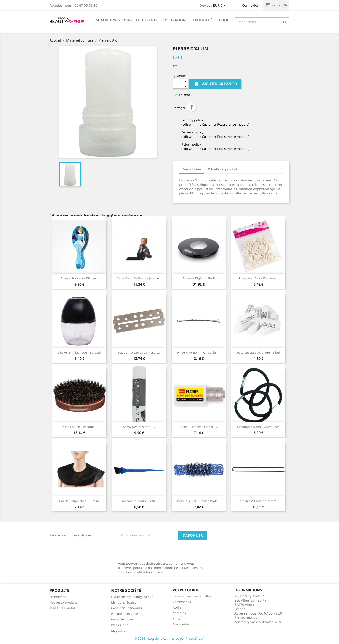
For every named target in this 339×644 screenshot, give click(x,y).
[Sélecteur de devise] (220, 6)
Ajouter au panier (215, 84)
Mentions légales (124, 602)
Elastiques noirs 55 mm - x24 (258, 427)
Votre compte (186, 590)
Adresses (179, 613)
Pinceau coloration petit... (139, 501)
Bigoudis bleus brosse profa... (199, 501)
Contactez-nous (122, 619)
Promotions (58, 597)
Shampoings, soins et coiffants (127, 20)
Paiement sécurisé (124, 614)
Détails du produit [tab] (223, 169)
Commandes (182, 602)
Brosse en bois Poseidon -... (79, 427)
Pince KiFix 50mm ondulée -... (199, 353)
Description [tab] (192, 169)
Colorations (175, 20)
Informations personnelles (192, 596)
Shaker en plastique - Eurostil (79, 353)
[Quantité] (178, 84)
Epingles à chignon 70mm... (258, 501)
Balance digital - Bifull (199, 278)
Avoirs (177, 607)
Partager (192, 107)
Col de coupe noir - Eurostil (79, 501)
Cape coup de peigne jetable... (139, 278)
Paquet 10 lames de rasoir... (139, 353)
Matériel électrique (212, 20)
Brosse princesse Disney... (79, 278)
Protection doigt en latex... (258, 278)
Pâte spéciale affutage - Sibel (258, 353)
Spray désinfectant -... (139, 427)
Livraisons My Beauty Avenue (132, 597)
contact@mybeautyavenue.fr (258, 622)
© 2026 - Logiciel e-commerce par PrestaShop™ (170, 638)
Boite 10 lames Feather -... (199, 427)
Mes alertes (181, 624)
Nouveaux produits (63, 602)
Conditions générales (127, 608)
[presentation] (151, 551)
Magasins (118, 630)
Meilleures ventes (62, 608)
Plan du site (120, 625)
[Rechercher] (262, 22)
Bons (176, 619)
